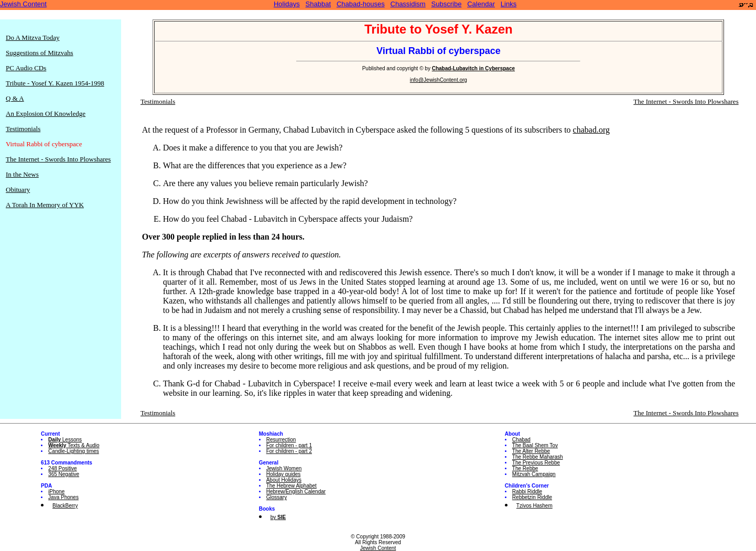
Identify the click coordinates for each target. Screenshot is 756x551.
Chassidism (408, 4)
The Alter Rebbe (531, 451)
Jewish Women (284, 468)
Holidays (287, 4)
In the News (22, 174)
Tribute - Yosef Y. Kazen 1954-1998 (55, 83)
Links (509, 4)
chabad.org (591, 130)
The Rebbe (525, 468)
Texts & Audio (74, 445)
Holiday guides (284, 474)
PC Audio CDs (26, 68)
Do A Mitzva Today (33, 37)
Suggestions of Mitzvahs (40, 53)
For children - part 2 (289, 451)
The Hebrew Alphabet (291, 486)
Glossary (277, 497)
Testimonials (23, 129)
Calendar (481, 4)
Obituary (18, 190)
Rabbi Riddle (527, 491)
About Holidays (284, 480)
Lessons (65, 440)
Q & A (15, 98)
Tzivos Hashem (534, 506)
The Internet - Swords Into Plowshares (58, 159)
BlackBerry (65, 506)
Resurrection (281, 440)
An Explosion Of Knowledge (46, 114)
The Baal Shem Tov (535, 445)
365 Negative (64, 474)
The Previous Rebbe (536, 463)
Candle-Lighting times (74, 451)
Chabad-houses (361, 4)
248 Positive (62, 468)
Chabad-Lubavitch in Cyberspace (473, 68)
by (278, 517)
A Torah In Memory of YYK (45, 205)
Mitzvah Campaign (534, 474)
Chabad (521, 440)
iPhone (56, 491)
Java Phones (63, 497)
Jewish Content (23, 4)
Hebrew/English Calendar (296, 491)
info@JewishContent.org (439, 80)
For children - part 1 (289, 445)
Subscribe (447, 4)
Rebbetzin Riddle (532, 497)
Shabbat (318, 4)
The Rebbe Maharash (538, 457)
